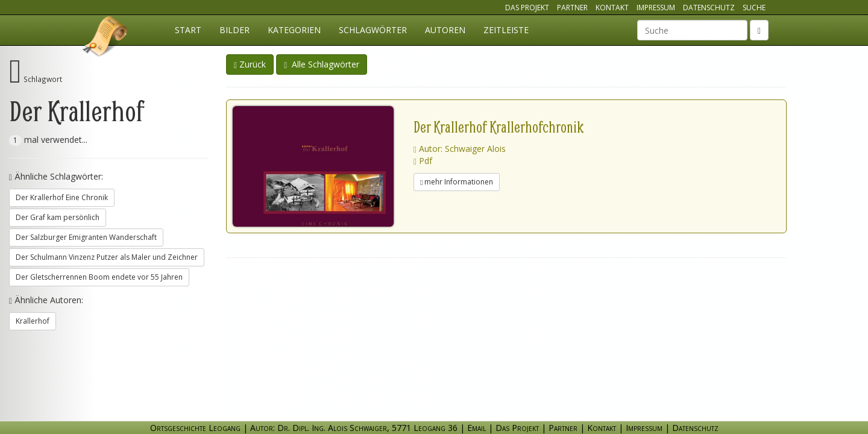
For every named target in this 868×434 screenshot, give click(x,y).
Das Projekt (527, 8)
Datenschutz (709, 8)
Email (476, 428)
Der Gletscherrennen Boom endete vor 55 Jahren (99, 277)
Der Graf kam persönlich (58, 217)
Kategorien (294, 30)
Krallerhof (33, 321)
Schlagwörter (373, 30)
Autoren (445, 30)
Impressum (656, 8)
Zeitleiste (506, 30)
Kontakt (612, 8)
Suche (754, 8)
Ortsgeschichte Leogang (105, 38)
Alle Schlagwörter (322, 64)
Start (188, 30)
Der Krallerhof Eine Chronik (62, 197)
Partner (572, 8)
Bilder (234, 30)
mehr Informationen (457, 182)
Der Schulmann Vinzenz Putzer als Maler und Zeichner (107, 257)
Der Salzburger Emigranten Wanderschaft (86, 237)
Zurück (250, 64)
